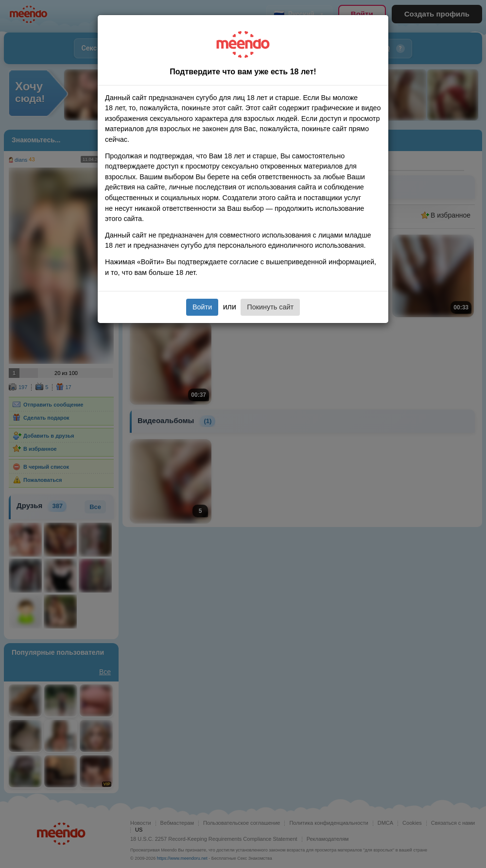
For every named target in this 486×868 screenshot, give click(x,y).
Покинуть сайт (270, 307)
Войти (202, 307)
